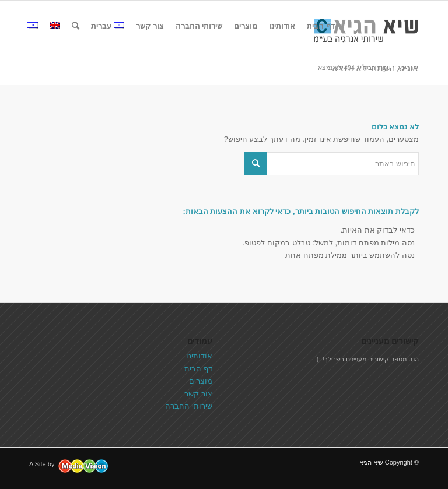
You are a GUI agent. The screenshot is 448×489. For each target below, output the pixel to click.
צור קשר (198, 394)
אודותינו (199, 356)
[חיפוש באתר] (76, 26)
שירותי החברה (189, 406)
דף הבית (198, 369)
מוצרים (201, 381)
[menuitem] (321, 26)
